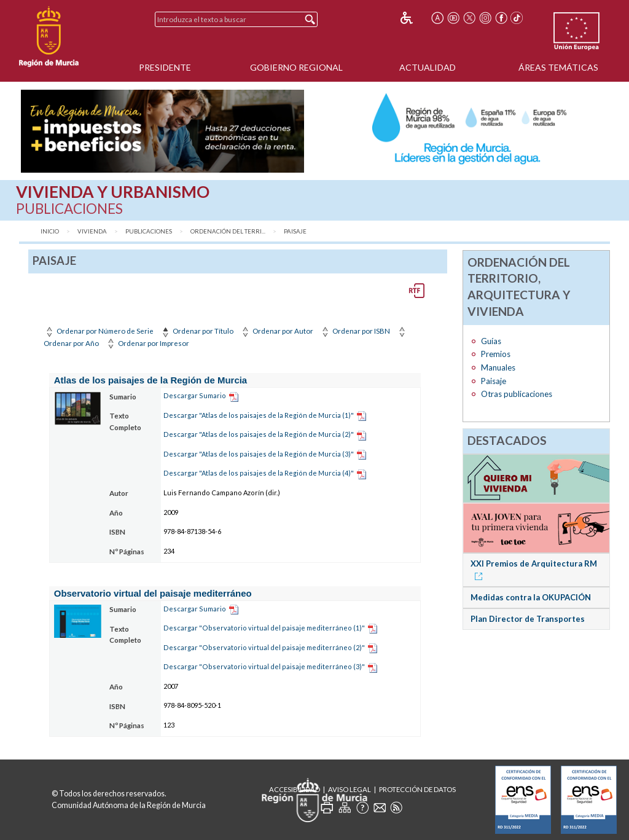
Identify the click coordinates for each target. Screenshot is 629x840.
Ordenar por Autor (276, 331)
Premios (496, 354)
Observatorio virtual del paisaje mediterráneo (153, 593)
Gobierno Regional (296, 67)
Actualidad (428, 67)
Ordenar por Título (197, 331)
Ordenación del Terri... (228, 231)
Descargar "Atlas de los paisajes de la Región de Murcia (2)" (259, 434)
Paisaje (295, 231)
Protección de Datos (417, 789)
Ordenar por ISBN (355, 331)
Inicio (50, 231)
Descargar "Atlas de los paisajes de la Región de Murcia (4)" (259, 473)
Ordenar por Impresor (147, 343)
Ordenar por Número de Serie (99, 331)
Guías (491, 341)
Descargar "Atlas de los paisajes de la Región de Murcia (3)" (259, 454)
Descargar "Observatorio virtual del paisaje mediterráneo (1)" (264, 628)
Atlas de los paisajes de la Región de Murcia (150, 380)
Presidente (165, 67)
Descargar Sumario (195, 395)
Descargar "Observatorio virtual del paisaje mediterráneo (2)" (264, 647)
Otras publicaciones (517, 394)
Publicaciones (149, 231)
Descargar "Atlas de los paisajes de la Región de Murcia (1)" (259, 415)
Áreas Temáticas (558, 67)
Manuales (498, 367)
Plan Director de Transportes (528, 619)
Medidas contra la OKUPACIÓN (531, 597)
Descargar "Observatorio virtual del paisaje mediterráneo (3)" (264, 666)
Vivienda (92, 231)
